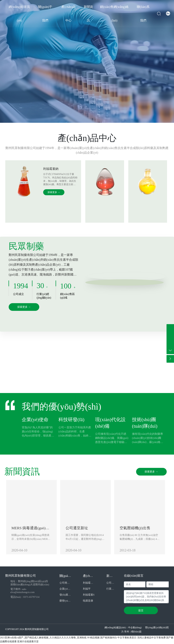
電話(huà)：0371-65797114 (25, 597)
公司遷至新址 (78, 528)
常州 (127, 632)
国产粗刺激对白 (109, 638)
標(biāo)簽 (136, 632)
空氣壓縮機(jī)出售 (137, 528)
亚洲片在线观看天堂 (28, 642)
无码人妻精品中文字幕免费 (151, 638)
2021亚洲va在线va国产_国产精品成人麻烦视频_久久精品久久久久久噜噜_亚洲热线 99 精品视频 (50, 638)
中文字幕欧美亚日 (127, 638)
